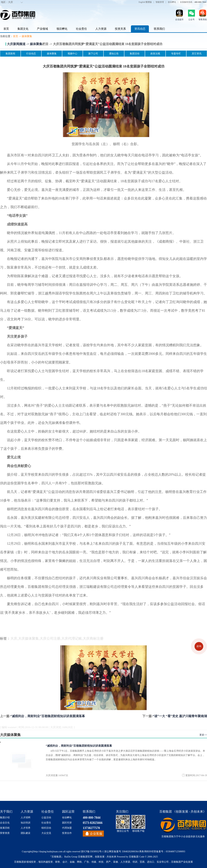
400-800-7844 (92, 818)
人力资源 (101, 29)
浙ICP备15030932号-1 (92, 852)
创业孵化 (172, 2)
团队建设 (26, 833)
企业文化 (5, 823)
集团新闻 (10, 54)
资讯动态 (140, 29)
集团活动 (135, 54)
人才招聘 (26, 818)
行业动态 (31, 54)
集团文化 (23, 29)
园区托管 (67, 823)
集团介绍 (5, 818)
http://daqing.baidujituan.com (48, 852)
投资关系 (120, 29)
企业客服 (96, 834)
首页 (6, 29)
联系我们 (159, 29)
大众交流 (46, 833)
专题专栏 (176, 54)
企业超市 (179, 20)
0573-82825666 (93, 823)
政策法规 (155, 54)
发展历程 (5, 828)
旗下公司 (93, 54)
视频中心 (72, 54)
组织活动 (46, 828)
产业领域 (42, 29)
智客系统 (203, 20)
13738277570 (91, 828)
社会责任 (81, 29)
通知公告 (114, 54)
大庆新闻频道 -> (18, 44)
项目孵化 (62, 29)
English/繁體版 (145, 2)
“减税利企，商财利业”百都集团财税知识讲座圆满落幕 (48, 716)
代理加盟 (67, 828)
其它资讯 (197, 54)
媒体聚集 (27, 36)
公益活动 (46, 818)
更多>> (203, 735)
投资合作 (67, 833)
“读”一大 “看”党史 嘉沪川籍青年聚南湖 (180, 716)
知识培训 (26, 823)
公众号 (191, 20)
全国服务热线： (193, 2)
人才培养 (26, 828)
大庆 (11, 2)
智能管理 (160, 2)
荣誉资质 (5, 833)
